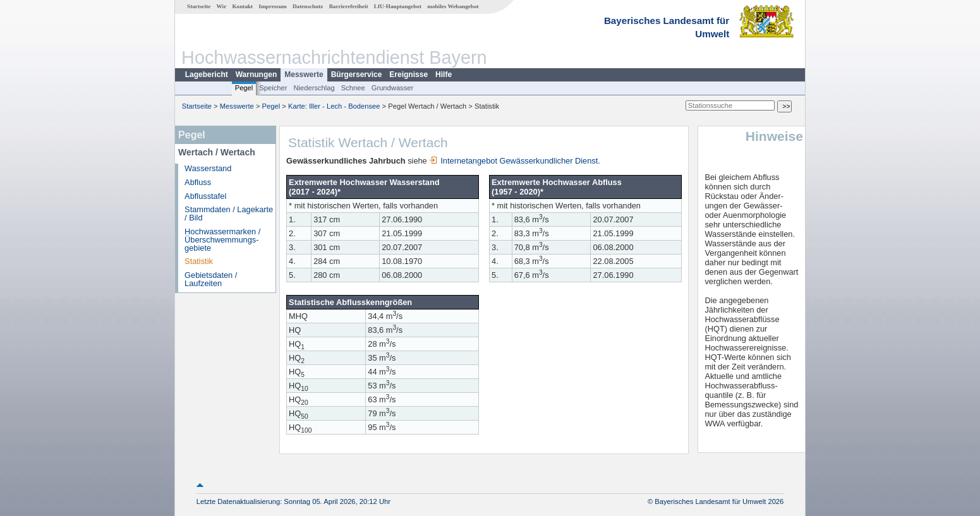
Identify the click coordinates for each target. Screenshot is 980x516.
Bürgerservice (357, 75)
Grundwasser (393, 88)
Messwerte (304, 75)
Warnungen (257, 75)
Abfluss (198, 182)
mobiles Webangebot (453, 6)
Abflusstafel (205, 196)
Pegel (244, 88)
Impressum (272, 6)
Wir (222, 6)
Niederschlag (314, 88)
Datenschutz (308, 6)
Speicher (273, 88)
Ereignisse (408, 75)
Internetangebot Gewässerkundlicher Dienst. (515, 161)
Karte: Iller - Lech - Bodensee (334, 106)
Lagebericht (207, 75)
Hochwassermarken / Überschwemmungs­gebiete (222, 240)
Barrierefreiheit (349, 6)
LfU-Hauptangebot (398, 6)
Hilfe (444, 75)
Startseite (199, 6)
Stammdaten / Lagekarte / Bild (229, 213)
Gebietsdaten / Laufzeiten (211, 279)
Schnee (353, 88)
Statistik (199, 261)
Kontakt (242, 6)
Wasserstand (208, 168)
